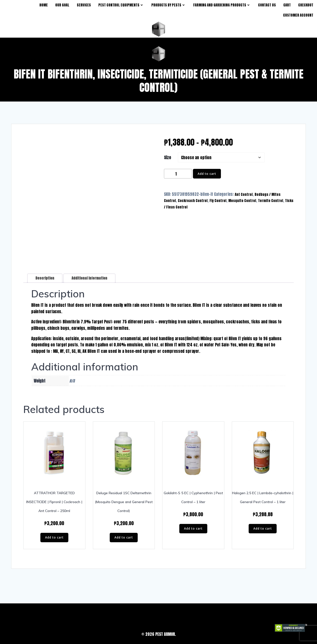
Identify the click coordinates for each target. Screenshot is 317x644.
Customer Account (298, 15)
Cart (287, 5)
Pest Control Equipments (121, 5)
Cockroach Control (193, 201)
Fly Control (218, 201)
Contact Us (267, 5)
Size (167, 158)
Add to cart (207, 174)
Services (84, 5)
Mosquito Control (242, 201)
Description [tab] (45, 278)
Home (44, 5)
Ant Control (244, 194)
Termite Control (271, 201)
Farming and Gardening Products (222, 5)
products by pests (169, 5)
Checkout (306, 5)
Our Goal (62, 5)
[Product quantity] (178, 174)
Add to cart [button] (54, 537)
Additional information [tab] (89, 278)
